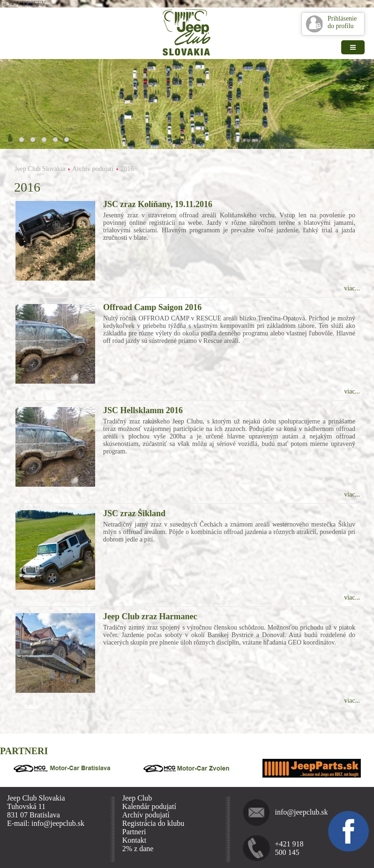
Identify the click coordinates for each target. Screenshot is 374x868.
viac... (352, 288)
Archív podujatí (93, 169)
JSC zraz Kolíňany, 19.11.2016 (158, 204)
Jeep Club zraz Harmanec (150, 616)
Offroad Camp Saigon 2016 (152, 307)
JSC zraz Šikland (134, 513)
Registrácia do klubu (153, 823)
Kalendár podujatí (149, 806)
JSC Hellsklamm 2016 (143, 410)
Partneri (134, 832)
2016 (127, 169)
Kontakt (135, 840)
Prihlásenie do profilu (342, 22)
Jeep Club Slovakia (40, 169)
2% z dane (138, 849)
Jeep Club (137, 798)
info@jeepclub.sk (299, 812)
